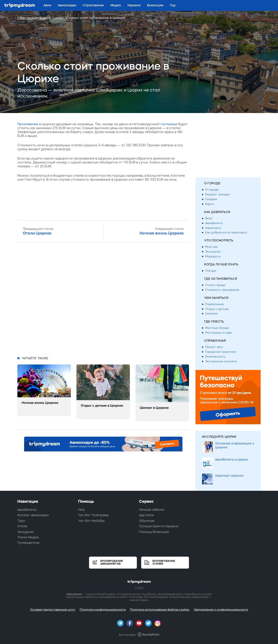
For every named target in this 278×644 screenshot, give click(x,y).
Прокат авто (214, 347)
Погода (211, 271)
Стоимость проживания (222, 290)
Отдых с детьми (217, 309)
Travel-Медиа (28, 537)
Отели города (215, 285)
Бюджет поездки (218, 194)
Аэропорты (213, 228)
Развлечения (214, 304)
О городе (212, 190)
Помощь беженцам (154, 532)
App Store (146, 515)
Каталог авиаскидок (33, 515)
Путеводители (28, 543)
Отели (22, 526)
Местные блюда (217, 328)
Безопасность (215, 357)
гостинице (169, 124)
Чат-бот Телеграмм (93, 515)
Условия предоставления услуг (53, 610)
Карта (209, 204)
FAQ (81, 510)
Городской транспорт (221, 352)
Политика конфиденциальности (103, 610)
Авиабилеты (214, 223)
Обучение (147, 521)
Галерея (211, 199)
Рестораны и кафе (219, 333)
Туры (21, 521)
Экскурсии (213, 252)
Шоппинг (212, 314)
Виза (209, 218)
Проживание (28, 124)
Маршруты (213, 256)
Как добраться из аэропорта (226, 232)
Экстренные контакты (221, 361)
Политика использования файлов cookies (160, 610)
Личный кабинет (152, 510)
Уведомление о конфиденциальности (221, 610)
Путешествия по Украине (159, 526)
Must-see (212, 247)
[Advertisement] (103, 301)
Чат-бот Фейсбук (91, 521)
